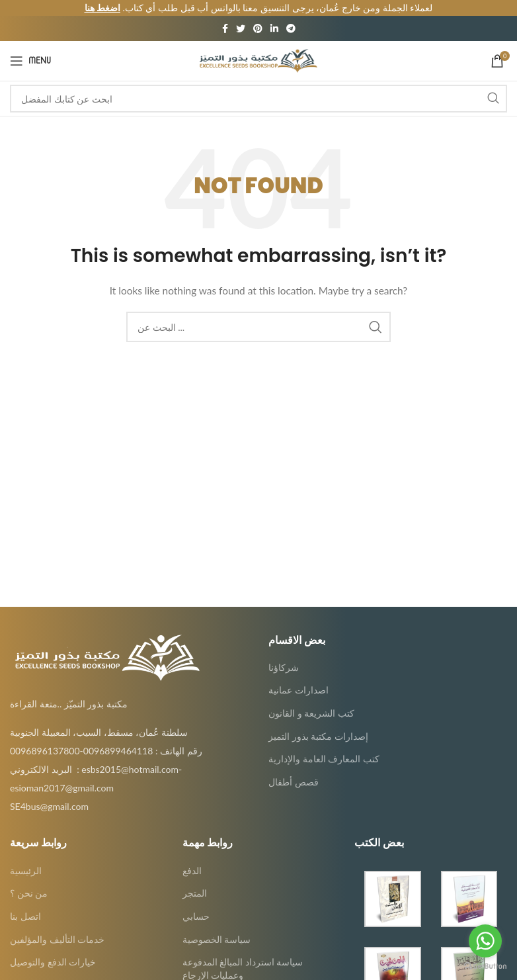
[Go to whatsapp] (485, 941)
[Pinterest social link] (258, 16)
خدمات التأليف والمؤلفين (57, 926)
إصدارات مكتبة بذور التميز (318, 723)
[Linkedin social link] (274, 16)
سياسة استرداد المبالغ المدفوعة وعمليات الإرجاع (243, 956)
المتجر (195, 880)
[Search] (258, 86)
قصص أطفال (294, 769)
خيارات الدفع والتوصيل (53, 949)
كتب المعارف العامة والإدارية (324, 746)
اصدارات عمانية (298, 677)
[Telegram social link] (291, 16)
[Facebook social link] (225, 16)
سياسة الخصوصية (217, 926)
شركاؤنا (284, 655)
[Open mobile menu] (30, 48)
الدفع (192, 857)
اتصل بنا (25, 904)
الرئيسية (26, 857)
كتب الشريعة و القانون (311, 700)
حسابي (196, 904)
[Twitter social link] (241, 16)
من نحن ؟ (29, 880)
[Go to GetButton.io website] (485, 966)
